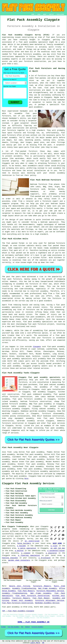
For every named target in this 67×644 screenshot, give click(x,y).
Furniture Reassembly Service (50, 591)
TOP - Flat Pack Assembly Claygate (18, 611)
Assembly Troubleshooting (24, 588)
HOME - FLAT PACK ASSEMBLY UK (33, 622)
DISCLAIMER (60, 14)
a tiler (54, 546)
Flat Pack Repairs (26, 591)
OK (43, 643)
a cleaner (26, 553)
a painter (19, 551)
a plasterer (51, 553)
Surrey (19, 426)
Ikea (50, 187)
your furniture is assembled (51, 338)
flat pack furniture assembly (27, 54)
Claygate (37, 347)
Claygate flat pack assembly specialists (39, 377)
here (26, 479)
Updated (27, 627)
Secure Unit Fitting (19, 586)
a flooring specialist (29, 555)
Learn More (35, 643)
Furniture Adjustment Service (50, 600)
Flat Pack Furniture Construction (33, 596)
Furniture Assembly (37, 627)
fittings (14, 142)
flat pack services (56, 423)
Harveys (52, 189)
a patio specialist (27, 548)
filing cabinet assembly (43, 409)
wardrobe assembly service (30, 421)
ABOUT (45, 14)
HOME (33, 14)
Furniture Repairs (42, 586)
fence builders (24, 543)
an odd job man (58, 548)
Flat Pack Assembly (13, 627)
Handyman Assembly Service (47, 603)
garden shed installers (19, 560)
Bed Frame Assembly (48, 588)
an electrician (32, 541)
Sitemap (3, 627)
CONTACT (52, 14)
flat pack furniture (23, 47)
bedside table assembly (14, 406)
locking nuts (49, 140)
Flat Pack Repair (41, 598)
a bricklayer (45, 558)
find (9, 452)
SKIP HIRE (57, 543)
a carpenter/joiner (56, 551)
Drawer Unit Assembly (22, 600)
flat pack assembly (28, 42)
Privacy (64, 627)
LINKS (39, 14)
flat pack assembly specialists (38, 322)
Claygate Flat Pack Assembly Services (28, 484)
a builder (22, 546)
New (22, 627)
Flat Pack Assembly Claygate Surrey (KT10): (26, 35)
